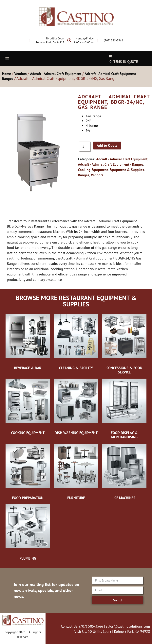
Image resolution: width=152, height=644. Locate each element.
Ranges (84, 175)
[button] (7, 58)
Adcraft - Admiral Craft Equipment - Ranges (111, 164)
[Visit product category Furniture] (76, 471)
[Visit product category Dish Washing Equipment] (76, 406)
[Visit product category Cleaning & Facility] (76, 342)
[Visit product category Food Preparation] (28, 471)
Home (6, 74)
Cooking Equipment (93, 170)
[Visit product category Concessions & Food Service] (124, 344)
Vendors (20, 74)
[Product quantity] (85, 147)
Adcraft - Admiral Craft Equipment (56, 74)
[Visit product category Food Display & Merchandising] (124, 408)
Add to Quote (107, 145)
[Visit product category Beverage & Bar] (28, 342)
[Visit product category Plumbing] (28, 532)
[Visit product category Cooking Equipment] (28, 406)
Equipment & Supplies (127, 170)
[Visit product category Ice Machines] (124, 471)
